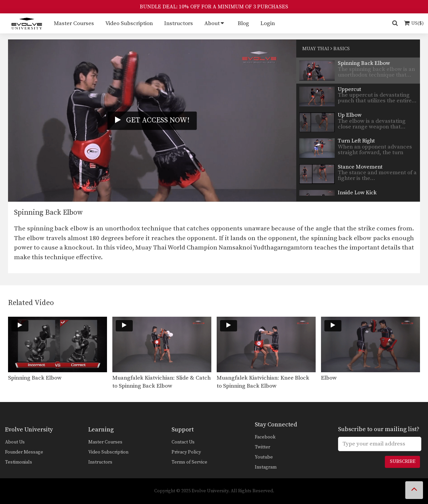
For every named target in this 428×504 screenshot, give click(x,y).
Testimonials (19, 462)
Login (268, 23)
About (212, 23)
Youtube (264, 457)
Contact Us (183, 442)
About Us (15, 442)
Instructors (179, 23)
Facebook (265, 437)
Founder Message (24, 452)
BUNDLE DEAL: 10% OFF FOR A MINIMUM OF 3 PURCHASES (214, 7)
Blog (243, 23)
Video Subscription (129, 23)
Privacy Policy (186, 452)
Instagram (266, 467)
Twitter (262, 447)
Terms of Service (189, 462)
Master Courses (74, 23)
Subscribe (403, 462)
